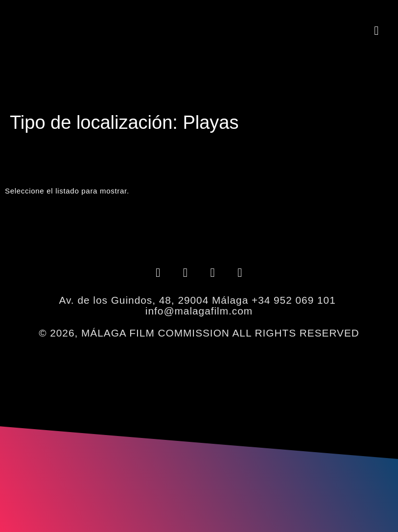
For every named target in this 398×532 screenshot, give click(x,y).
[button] (376, 30)
